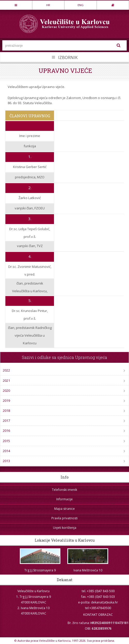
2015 (6, 441)
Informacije (64, 499)
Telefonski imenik (64, 490)
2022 (6, 370)
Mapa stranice (64, 509)
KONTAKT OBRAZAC (98, 615)
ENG (81, 5)
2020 (6, 391)
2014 (6, 451)
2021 (6, 380)
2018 (6, 411)
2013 (6, 461)
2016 (6, 431)
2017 (6, 421)
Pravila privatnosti (64, 518)
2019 (6, 401)
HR (48, 5)
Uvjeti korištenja (65, 528)
